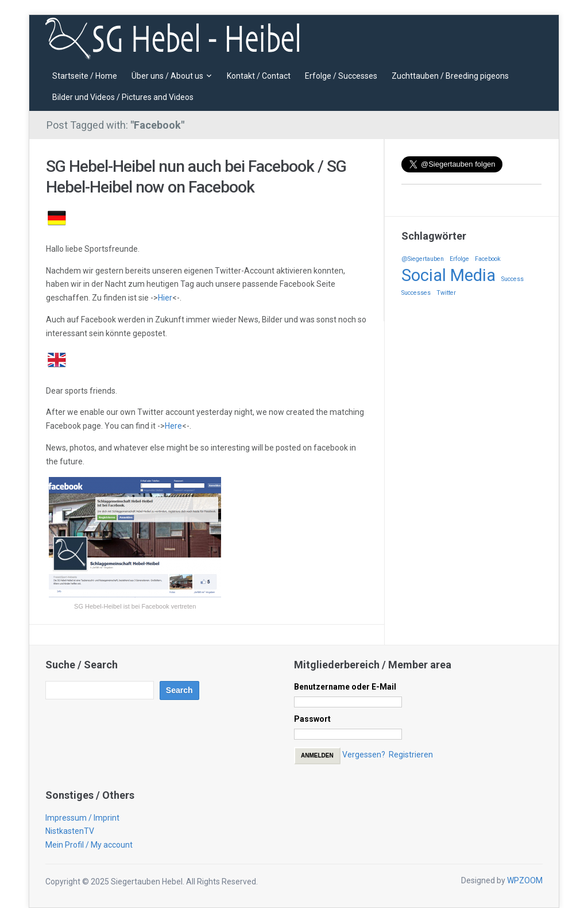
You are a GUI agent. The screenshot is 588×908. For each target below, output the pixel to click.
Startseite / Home (85, 76)
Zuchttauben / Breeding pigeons (450, 76)
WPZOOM (525, 880)
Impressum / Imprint (82, 818)
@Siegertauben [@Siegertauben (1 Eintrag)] (423, 259)
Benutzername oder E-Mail (345, 687)
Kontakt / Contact (259, 76)
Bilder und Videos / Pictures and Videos (123, 97)
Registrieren (411, 755)
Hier (165, 298)
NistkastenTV (70, 831)
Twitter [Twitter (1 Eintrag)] (446, 293)
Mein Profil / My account (89, 845)
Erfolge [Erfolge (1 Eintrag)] (459, 259)
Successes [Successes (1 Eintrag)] (416, 293)
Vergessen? (364, 755)
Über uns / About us (167, 76)
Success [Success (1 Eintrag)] (512, 279)
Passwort (312, 719)
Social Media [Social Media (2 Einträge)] (448, 275)
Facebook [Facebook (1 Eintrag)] (488, 259)
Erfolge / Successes (341, 76)
